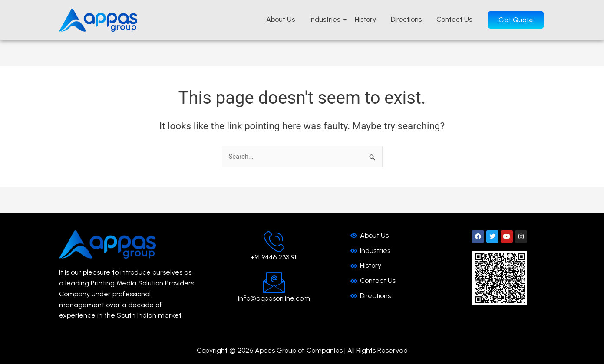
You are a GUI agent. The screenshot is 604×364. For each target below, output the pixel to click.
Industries (326, 19)
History (365, 19)
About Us (281, 19)
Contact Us (454, 19)
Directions (406, 19)
